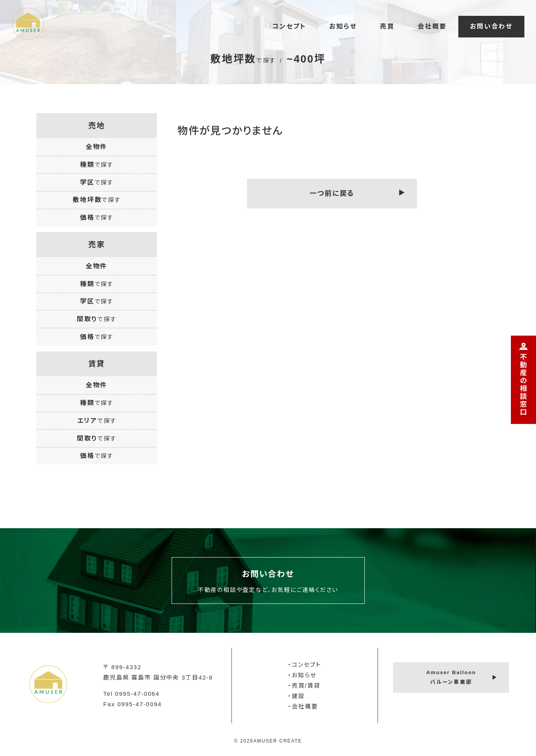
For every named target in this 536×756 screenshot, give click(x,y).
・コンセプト (305, 665)
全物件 (97, 147)
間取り (97, 319)
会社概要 (432, 26)
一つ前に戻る (332, 193)
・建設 (296, 696)
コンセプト (289, 26)
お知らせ (343, 26)
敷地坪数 (97, 200)
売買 (387, 26)
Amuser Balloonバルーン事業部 (451, 677)
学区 (97, 182)
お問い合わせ (491, 26)
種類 (97, 164)
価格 (97, 217)
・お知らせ (302, 675)
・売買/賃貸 (304, 686)
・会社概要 (303, 706)
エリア (97, 420)
